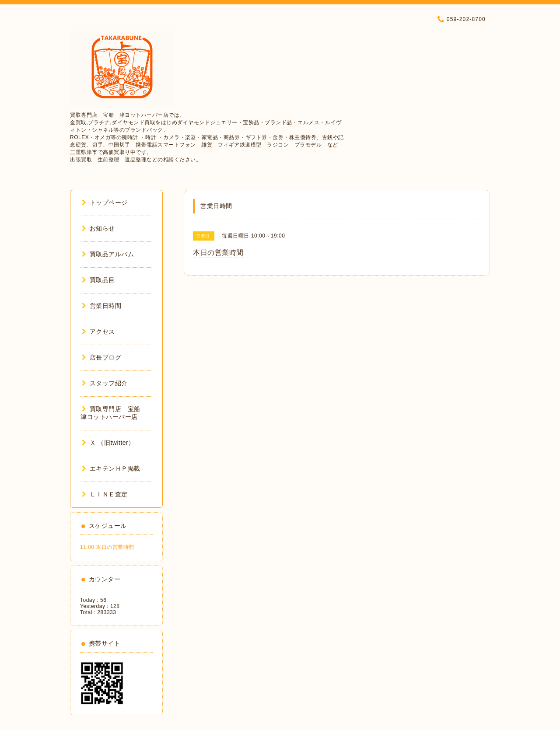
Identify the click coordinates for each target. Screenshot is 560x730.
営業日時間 (101, 306)
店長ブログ (101, 357)
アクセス (98, 332)
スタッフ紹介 (105, 383)
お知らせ (98, 228)
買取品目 (98, 280)
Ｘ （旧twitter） (108, 443)
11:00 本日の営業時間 (107, 547)
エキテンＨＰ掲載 (111, 468)
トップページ (105, 203)
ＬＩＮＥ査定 (105, 494)
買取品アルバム (108, 254)
